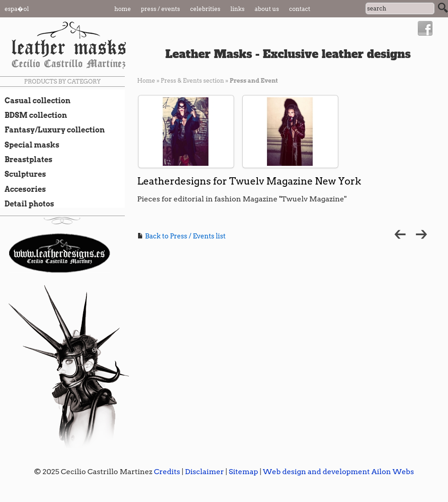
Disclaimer (204, 472)
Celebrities (205, 9)
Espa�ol (17, 9)
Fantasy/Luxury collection (52, 130)
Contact (300, 9)
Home (123, 9)
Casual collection (35, 100)
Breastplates (26, 159)
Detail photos (27, 204)
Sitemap (243, 472)
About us (267, 9)
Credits (167, 472)
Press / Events (160, 9)
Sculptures (23, 174)
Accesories (23, 189)
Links (237, 9)
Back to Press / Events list (181, 236)
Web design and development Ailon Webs (338, 472)
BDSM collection (34, 115)
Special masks (30, 145)
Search (443, 8)
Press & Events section (192, 81)
